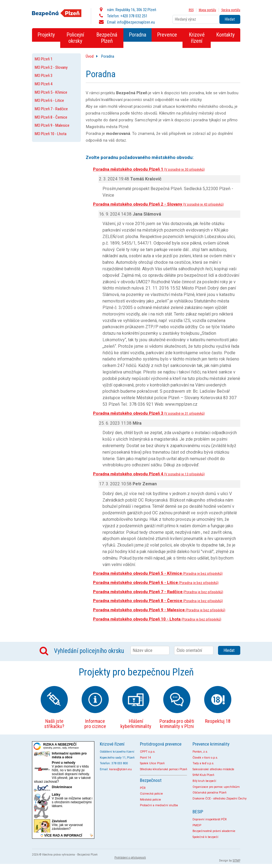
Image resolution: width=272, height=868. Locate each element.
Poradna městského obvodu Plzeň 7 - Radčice (158, 592)
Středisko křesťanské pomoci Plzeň (164, 769)
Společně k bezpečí (205, 837)
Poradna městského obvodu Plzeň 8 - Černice (158, 601)
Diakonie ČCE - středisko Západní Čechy (220, 799)
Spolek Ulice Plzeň (152, 763)
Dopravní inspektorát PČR (210, 819)
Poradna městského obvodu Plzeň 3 (149, 413)
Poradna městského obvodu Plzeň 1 (149, 169)
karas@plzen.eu (121, 769)
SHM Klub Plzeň (203, 775)
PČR (143, 788)
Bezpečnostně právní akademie (214, 831)
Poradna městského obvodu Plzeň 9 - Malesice (159, 610)
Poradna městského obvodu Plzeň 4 (149, 474)
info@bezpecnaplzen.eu (136, 22)
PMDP (197, 825)
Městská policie (151, 800)
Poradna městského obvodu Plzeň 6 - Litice (156, 583)
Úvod (90, 56)
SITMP (236, 861)
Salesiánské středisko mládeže (213, 769)
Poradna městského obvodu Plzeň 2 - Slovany (158, 204)
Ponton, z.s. (200, 752)
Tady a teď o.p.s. (203, 763)
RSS (191, 10)
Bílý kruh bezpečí (204, 781)
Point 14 (145, 758)
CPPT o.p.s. (148, 752)
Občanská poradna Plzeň (209, 793)
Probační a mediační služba (159, 805)
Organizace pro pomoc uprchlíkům (216, 787)
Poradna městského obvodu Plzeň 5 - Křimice (158, 573)
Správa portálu (231, 10)
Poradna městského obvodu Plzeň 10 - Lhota (157, 619)
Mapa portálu (207, 10)
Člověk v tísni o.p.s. (205, 758)
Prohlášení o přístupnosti (130, 858)
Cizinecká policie (151, 794)
